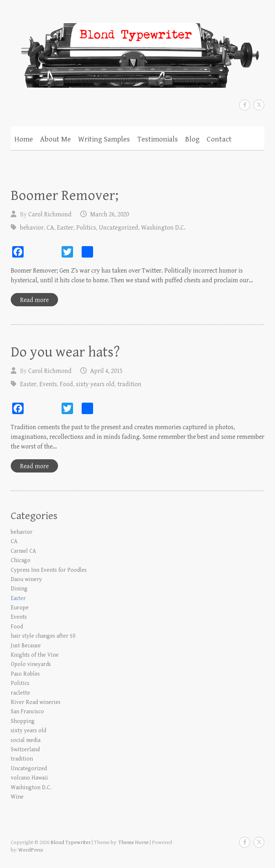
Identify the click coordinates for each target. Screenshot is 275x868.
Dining (19, 589)
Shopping (23, 721)
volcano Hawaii (29, 778)
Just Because (26, 646)
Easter (65, 228)
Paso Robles (25, 674)
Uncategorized (119, 228)
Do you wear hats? (65, 352)
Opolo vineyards (31, 664)
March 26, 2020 (110, 214)
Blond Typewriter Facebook (245, 105)
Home (24, 139)
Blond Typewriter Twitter (259, 105)
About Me (56, 139)
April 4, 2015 (106, 371)
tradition (129, 384)
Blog (192, 139)
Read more (34, 300)
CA (50, 228)
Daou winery (26, 579)
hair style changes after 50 (43, 636)
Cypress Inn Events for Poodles (49, 570)
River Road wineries (36, 702)
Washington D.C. (163, 228)
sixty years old (95, 384)
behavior (32, 228)
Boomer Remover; (65, 196)
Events (48, 384)
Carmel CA (23, 551)
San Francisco (27, 712)
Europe (20, 608)
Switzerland (25, 750)
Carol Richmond (50, 214)
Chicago (21, 560)
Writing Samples (104, 139)
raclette (20, 693)
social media (26, 740)
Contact (219, 139)
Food (66, 384)
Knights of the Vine (35, 655)
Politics (86, 228)
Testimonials (158, 139)
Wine (17, 797)
